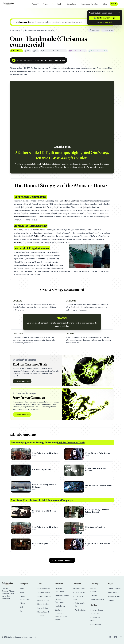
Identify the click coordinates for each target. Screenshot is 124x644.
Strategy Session (44, 592)
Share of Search (43, 612)
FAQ (21, 607)
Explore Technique (22, 381)
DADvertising (59, 60)
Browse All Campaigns (62, 560)
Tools (59, 4)
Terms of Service (115, 588)
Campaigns (71, 4)
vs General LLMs (79, 592)
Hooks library (60, 606)
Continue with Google (105, 18)
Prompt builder (43, 608)
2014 (28, 51)
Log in (114, 4)
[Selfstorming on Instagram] (121, 637)
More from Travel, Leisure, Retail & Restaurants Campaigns (42, 500)
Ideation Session (44, 588)
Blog (105, 4)
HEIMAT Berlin (16, 51)
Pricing (46, 4)
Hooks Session (43, 604)
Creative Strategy (62, 595)
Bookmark (94, 30)
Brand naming (96, 624)
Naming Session (43, 600)
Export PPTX (108, 30)
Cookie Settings (114, 596)
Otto (36, 51)
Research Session (44, 596)
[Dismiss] (119, 13)
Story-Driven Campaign (78, 51)
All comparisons (79, 588)
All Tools (41, 616)
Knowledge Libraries (89, 4)
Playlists (94, 595)
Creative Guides (97, 614)
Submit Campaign (97, 599)
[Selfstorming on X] (110, 637)
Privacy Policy (113, 592)
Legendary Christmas (42, 60)
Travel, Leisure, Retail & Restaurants (54, 51)
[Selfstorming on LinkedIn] (116, 637)
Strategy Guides (97, 610)
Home (22, 588)
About (35, 4)
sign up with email (106, 22)
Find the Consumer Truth (98, 51)
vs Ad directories (79, 610)
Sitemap (111, 600)
